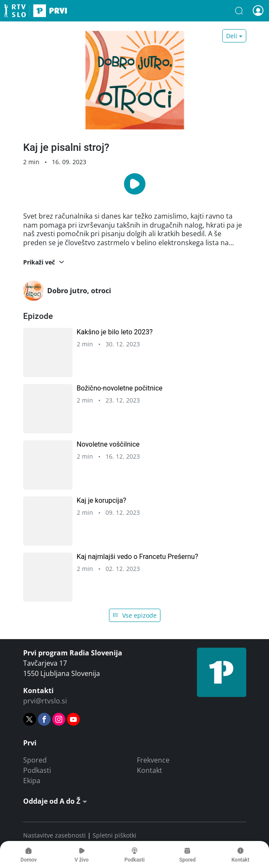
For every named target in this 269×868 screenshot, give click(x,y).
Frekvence (153, 760)
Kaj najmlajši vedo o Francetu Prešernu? (138, 557)
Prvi (36, 11)
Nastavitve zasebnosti (54, 835)
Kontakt (150, 770)
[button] (239, 11)
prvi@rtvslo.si (45, 701)
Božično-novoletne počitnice (120, 388)
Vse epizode (135, 615)
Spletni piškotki (115, 835)
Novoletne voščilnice (108, 444)
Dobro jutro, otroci (67, 291)
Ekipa (32, 781)
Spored (35, 760)
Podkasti (37, 770)
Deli (232, 36)
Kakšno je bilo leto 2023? (115, 332)
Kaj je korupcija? (102, 500)
